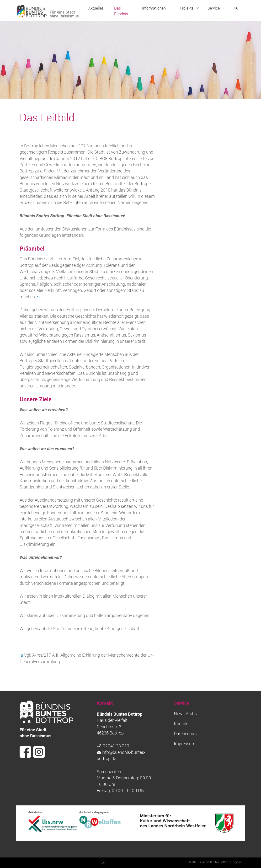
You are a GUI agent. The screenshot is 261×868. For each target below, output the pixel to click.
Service (217, 8)
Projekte (190, 8)
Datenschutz (186, 734)
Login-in (237, 862)
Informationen (158, 8)
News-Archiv (186, 714)
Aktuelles (96, 8)
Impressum (185, 744)
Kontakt (181, 724)
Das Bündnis (125, 11)
